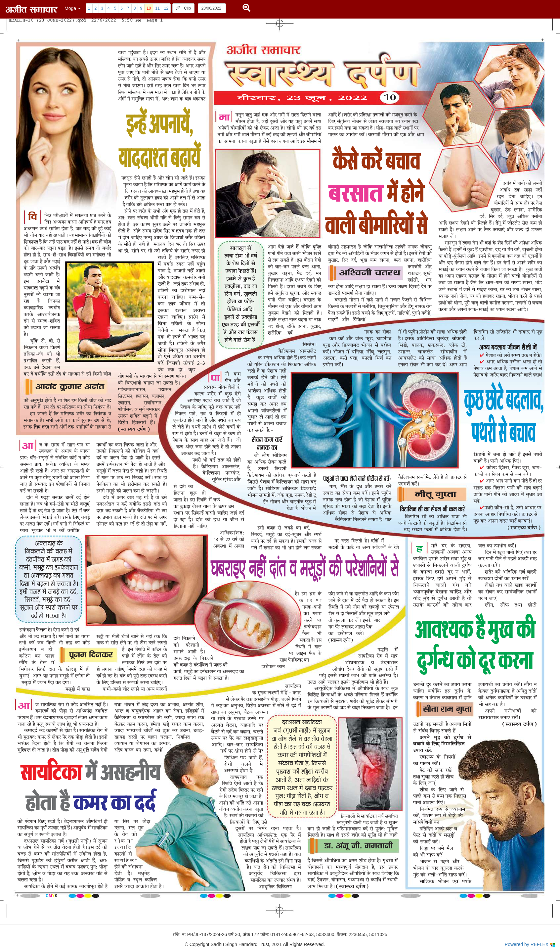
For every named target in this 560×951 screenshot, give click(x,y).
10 (149, 8)
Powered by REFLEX (530, 945)
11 (157, 8)
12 (166, 8)
